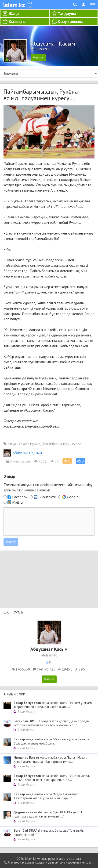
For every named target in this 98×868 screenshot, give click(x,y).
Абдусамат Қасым (23, 453)
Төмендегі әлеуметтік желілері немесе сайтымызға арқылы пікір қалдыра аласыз (48, 487)
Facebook (20, 497)
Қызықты (17, 21)
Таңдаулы (67, 14)
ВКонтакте (47, 497)
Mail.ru (17, 502)
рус (29, 6)
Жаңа (14, 14)
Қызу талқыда (71, 21)
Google (73, 497)
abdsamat (49, 655)
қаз (29, 2)
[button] (81, 461)
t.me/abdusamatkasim (42, 426)
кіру (89, 485)
